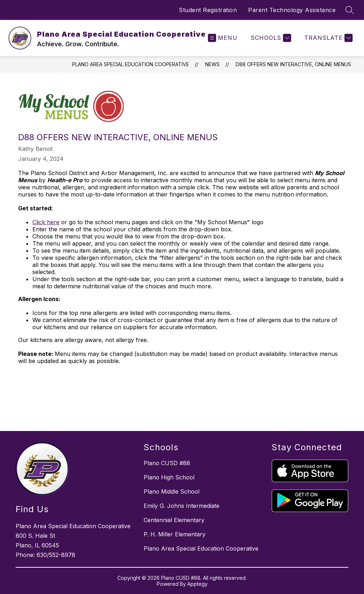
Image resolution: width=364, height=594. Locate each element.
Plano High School (169, 477)
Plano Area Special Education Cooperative (131, 64)
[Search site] (350, 10)
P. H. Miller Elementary (175, 534)
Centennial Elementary (174, 520)
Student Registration (208, 10)
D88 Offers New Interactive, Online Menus (293, 64)
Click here (46, 222)
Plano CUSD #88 (167, 463)
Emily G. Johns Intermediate (181, 506)
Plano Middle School (172, 492)
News (212, 64)
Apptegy (197, 584)
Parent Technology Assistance (292, 10)
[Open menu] (223, 38)
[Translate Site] (328, 38)
